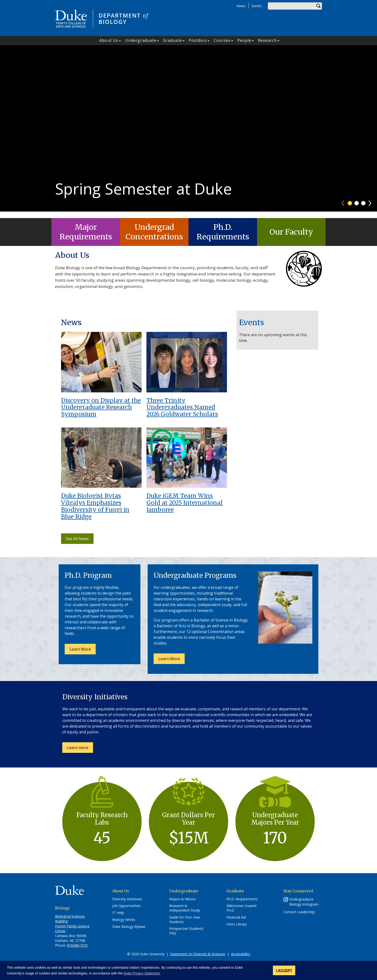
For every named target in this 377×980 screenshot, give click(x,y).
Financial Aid (236, 917)
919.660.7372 (77, 945)
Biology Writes (124, 920)
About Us (109, 40)
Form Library (237, 924)
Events (257, 6)
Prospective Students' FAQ (187, 931)
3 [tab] (363, 210)
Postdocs (198, 40)
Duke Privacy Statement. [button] (142, 973)
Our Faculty (291, 232)
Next (372, 208)
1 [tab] (350, 210)
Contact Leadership (299, 912)
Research (267, 40)
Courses (222, 40)
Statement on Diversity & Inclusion (198, 954)
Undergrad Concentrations (154, 232)
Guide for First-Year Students (185, 920)
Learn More (83, 650)
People (244, 40)
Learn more (80, 749)
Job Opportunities (126, 906)
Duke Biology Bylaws (129, 927)
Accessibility (241, 954)
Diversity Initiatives (127, 899)
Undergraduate (141, 40)
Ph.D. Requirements (223, 232)
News (241, 6)
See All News (77, 539)
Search (318, 6)
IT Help (118, 913)
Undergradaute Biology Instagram (304, 902)
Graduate (173, 40)
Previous (345, 208)
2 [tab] (357, 210)
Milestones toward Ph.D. (241, 908)
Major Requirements (86, 232)
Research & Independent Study (185, 908)
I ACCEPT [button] (284, 970)
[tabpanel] (188, 132)
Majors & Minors (182, 899)
